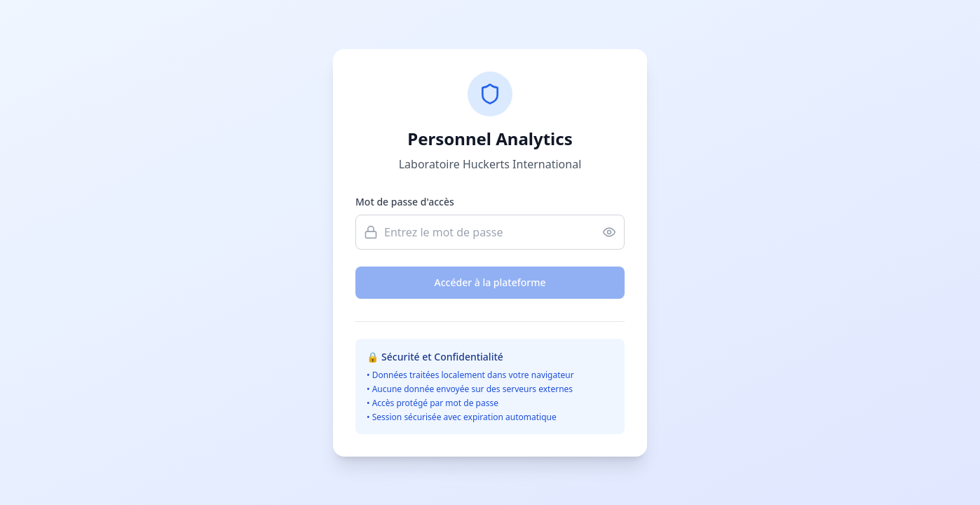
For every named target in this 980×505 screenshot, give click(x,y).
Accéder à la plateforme (490, 282)
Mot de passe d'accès (405, 202)
